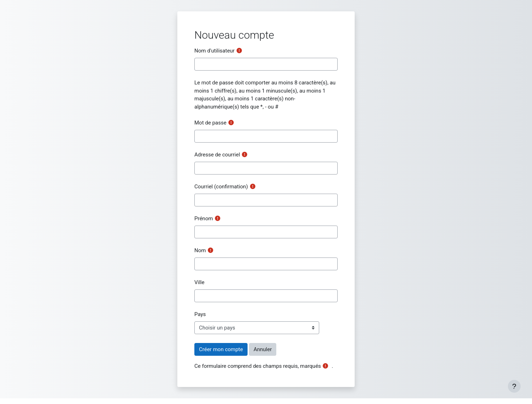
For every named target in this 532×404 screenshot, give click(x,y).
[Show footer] (514, 386)
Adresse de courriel (217, 155)
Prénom (204, 218)
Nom (200, 250)
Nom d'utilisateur (214, 51)
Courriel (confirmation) (221, 187)
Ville (199, 282)
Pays (200, 314)
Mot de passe (210, 123)
